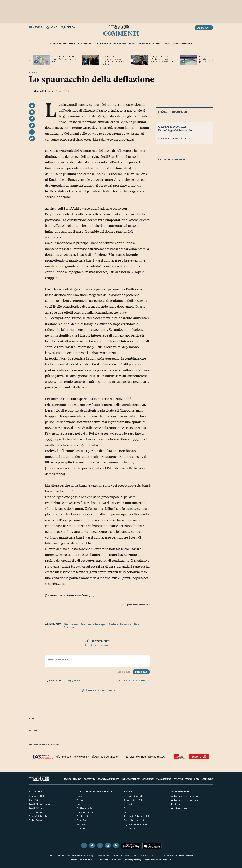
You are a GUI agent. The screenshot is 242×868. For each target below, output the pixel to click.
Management (164, 779)
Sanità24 (81, 824)
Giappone (71, 624)
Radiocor (176, 804)
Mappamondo (182, 43)
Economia (90, 779)
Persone (144, 43)
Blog (126, 808)
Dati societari (74, 856)
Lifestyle (207, 779)
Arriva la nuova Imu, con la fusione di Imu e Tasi (64, 59)
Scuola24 (81, 820)
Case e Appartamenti (134, 820)
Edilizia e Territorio (86, 812)
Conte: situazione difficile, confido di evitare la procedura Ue (163, 59)
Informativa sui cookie (158, 860)
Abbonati (204, 28)
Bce (137, 624)
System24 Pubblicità (40, 816)
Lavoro (80, 804)
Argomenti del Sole (133, 800)
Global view (162, 43)
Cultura (178, 779)
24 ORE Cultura (37, 808)
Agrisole (81, 828)
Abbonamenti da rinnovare (185, 800)
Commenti (121, 33)
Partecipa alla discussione (97, 645)
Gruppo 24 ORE (37, 796)
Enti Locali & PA (85, 808)
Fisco (79, 796)
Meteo (127, 812)
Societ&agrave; (125, 43)
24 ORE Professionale (40, 804)
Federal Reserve (120, 624)
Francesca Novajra (93, 624)
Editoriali (85, 43)
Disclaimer (124, 672)
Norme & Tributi (130, 779)
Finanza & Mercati (108, 779)
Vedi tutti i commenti (133, 681)
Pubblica (141, 672)
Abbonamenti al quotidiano (185, 796)
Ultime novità (172, 126)
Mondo (77, 779)
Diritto (80, 800)
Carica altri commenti (98, 690)
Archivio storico (179, 808)
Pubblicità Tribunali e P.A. (137, 816)
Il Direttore (102, 860)
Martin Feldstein (43, 91)
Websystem (186, 856)
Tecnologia (192, 779)
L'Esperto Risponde (133, 796)
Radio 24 (34, 800)
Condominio (83, 816)
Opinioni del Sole (63, 43)
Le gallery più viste (172, 159)
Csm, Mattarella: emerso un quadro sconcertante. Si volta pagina (112, 60)
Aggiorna (74, 680)
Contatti (117, 860)
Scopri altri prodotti (174, 138)
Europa (69, 627)
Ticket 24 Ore (36, 820)
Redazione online (82, 860)
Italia (68, 779)
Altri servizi (129, 828)
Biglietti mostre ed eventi (136, 824)
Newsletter (129, 804)
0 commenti (97, 641)
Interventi (103, 43)
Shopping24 (35, 812)
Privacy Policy (133, 860)
